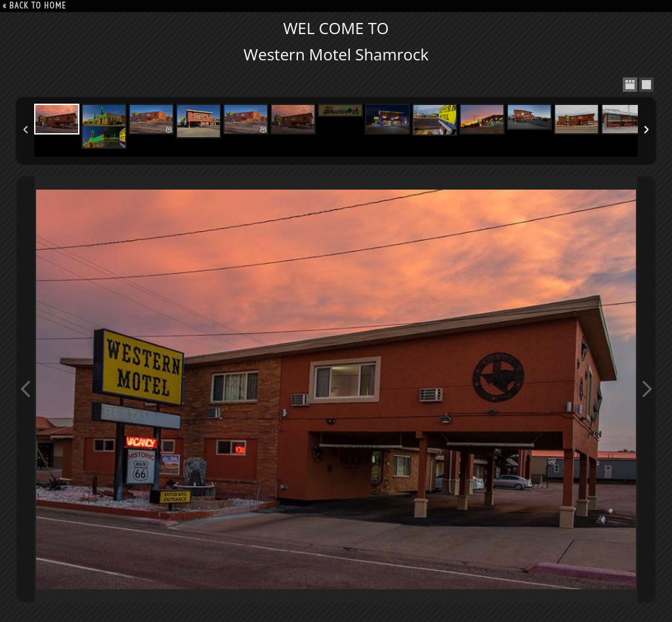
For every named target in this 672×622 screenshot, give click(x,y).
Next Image (646, 389)
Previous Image (26, 389)
